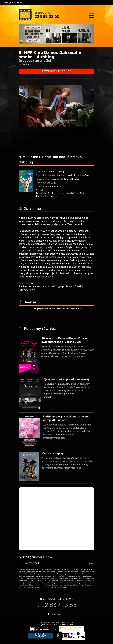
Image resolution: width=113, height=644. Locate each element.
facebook (54, 614)
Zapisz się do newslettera (35, 557)
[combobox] (56, 3)
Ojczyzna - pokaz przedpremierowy (67, 379)
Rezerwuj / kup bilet (57, 71)
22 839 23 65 (47, 16)
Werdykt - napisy (52, 453)
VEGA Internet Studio (65, 625)
